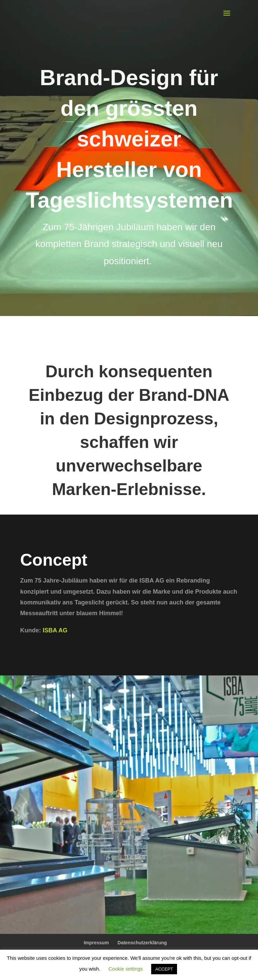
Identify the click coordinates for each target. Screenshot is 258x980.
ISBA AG (54, 630)
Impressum (96, 943)
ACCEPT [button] (164, 969)
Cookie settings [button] (126, 969)
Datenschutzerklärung (142, 943)
